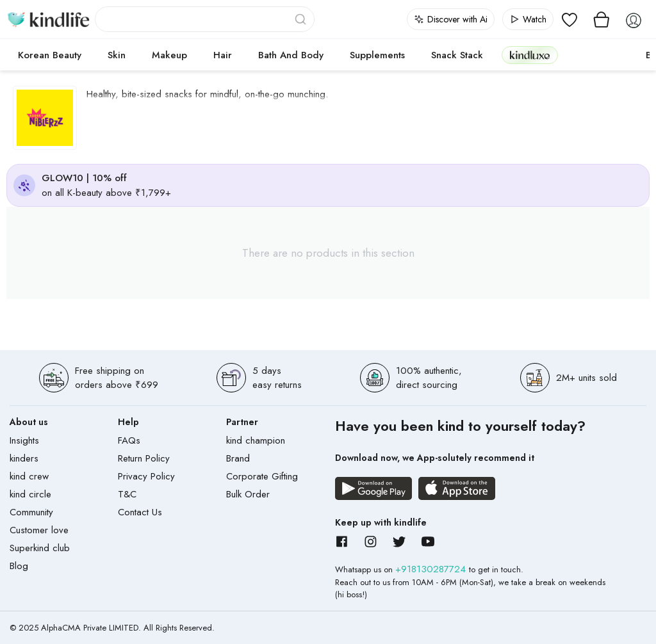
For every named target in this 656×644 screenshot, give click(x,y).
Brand (238, 458)
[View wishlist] (570, 19)
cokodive (598, 55)
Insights (24, 440)
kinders (24, 458)
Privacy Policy (146, 476)
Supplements (377, 55)
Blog (19, 566)
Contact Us (140, 512)
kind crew (29, 476)
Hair (223, 55)
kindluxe (530, 55)
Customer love (39, 530)
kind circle (30, 494)
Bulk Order (248, 494)
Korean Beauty (50, 55)
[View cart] (602, 19)
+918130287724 (432, 569)
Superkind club (40, 548)
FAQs (129, 440)
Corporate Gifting (262, 476)
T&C (127, 494)
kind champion (256, 440)
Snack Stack (457, 55)
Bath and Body (291, 55)
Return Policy (144, 458)
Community (31, 512)
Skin (117, 55)
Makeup (169, 55)
